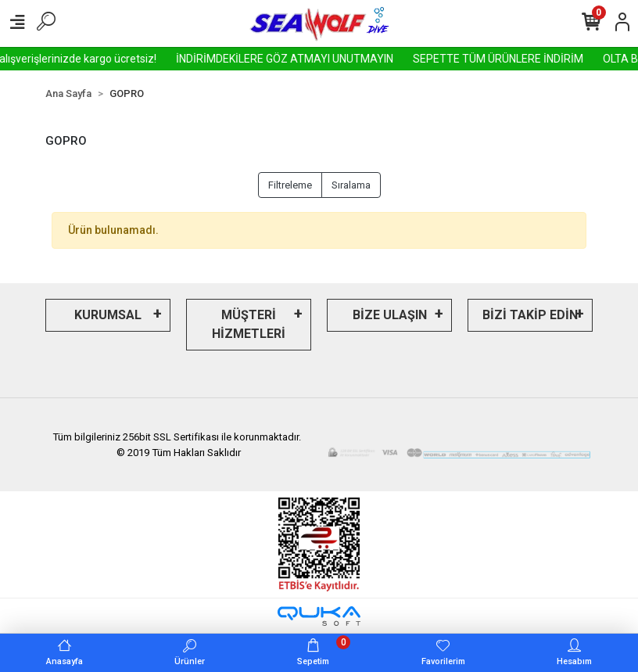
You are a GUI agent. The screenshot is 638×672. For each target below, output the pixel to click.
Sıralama (351, 185)
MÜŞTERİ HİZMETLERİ (249, 324)
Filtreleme (290, 185)
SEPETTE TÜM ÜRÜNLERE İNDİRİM (514, 59)
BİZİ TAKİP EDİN (530, 315)
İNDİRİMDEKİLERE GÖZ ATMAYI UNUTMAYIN (301, 59)
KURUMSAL (108, 315)
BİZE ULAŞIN (390, 315)
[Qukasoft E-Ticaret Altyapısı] (319, 616)
